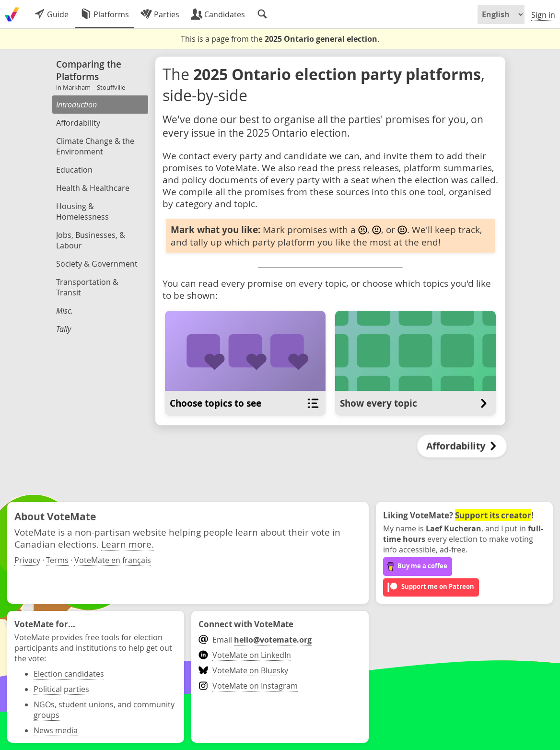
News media (56, 730)
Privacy (27, 560)
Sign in (543, 15)
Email (255, 640)
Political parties (61, 689)
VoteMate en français (113, 560)
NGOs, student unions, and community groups (104, 710)
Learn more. (128, 544)
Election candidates (69, 674)
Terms (57, 560)
